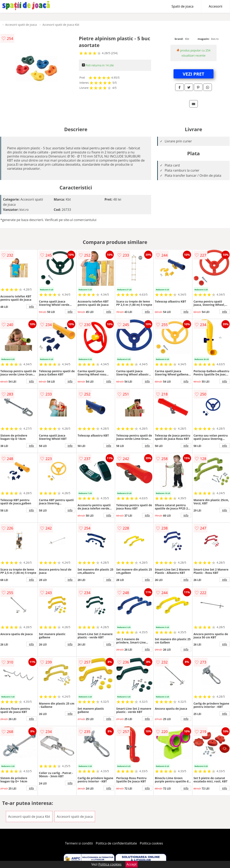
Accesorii (216, 6)
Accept (132, 864)
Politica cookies (151, 843)
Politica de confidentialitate (116, 843)
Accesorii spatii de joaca (21, 25)
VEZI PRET (194, 74)
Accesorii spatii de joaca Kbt (61, 25)
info (31, 306)
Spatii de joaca (182, 6)
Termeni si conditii (79, 843)
